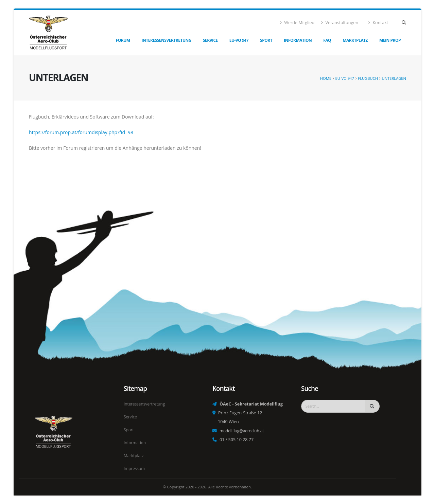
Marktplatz (355, 40)
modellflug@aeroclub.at (243, 433)
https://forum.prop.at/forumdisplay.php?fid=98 (81, 132)
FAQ (327, 40)
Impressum (135, 469)
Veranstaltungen (340, 23)
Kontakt (378, 23)
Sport (266, 40)
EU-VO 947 (239, 40)
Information (298, 40)
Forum (123, 40)
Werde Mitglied (297, 23)
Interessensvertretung (167, 40)
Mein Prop (390, 40)
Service (210, 40)
